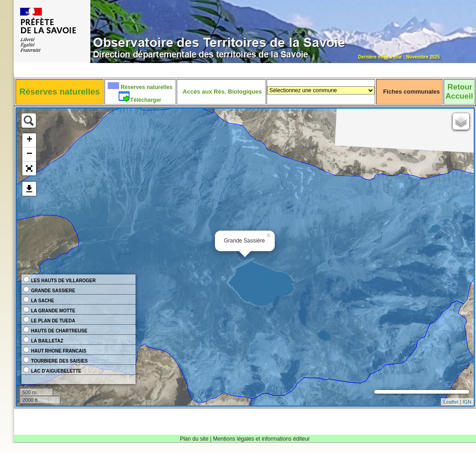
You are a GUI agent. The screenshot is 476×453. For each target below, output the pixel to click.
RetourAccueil (459, 92)
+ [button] (29, 140)
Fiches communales (411, 92)
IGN (467, 402)
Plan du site (194, 439)
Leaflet (451, 402)
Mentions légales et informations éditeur (262, 439)
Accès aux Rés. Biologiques (222, 92)
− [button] (29, 154)
